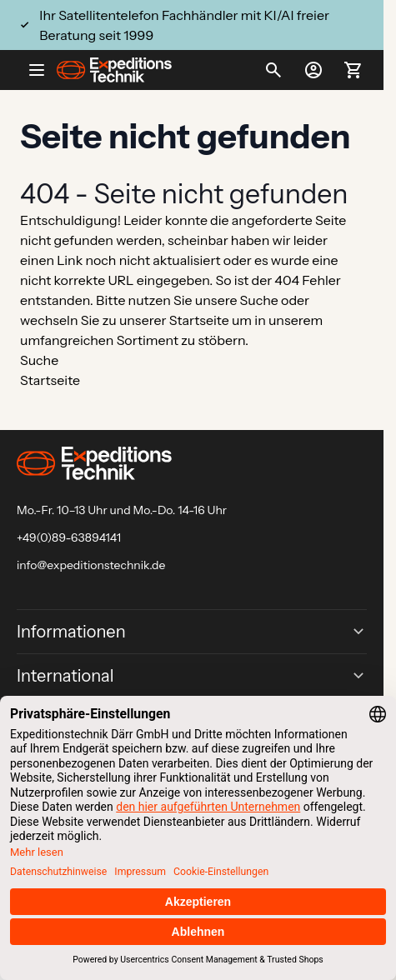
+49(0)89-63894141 (69, 537)
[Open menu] (43, 70)
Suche (259, 300)
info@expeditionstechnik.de (91, 565)
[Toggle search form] (273, 70)
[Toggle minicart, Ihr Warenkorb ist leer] (353, 70)
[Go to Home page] (114, 70)
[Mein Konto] (313, 70)
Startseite (199, 320)
